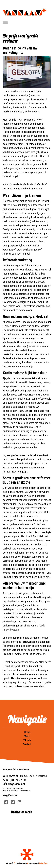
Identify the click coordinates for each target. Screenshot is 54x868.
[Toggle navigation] (5, 22)
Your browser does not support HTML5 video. (27, 829)
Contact (27, 744)
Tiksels (27, 740)
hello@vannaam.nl (15, 784)
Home (27, 732)
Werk (27, 736)
